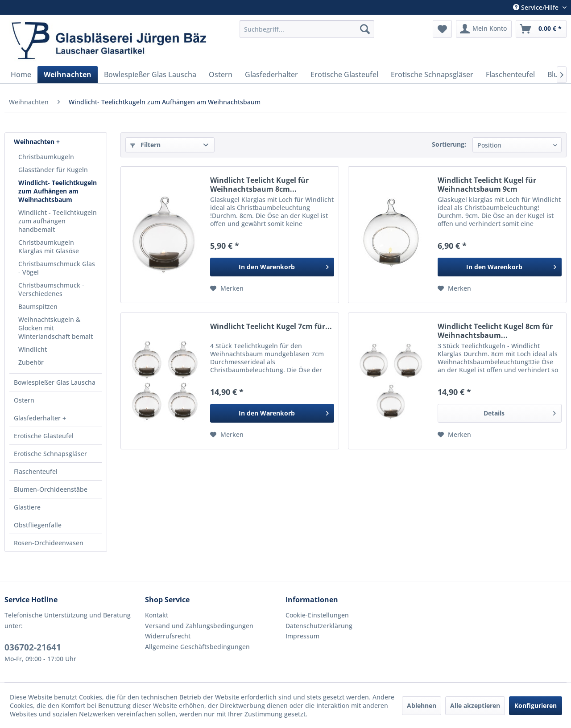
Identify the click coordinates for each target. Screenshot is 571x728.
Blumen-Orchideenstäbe (51, 489)
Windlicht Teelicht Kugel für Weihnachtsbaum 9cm (487, 185)
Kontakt (157, 615)
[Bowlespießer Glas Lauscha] (150, 74)
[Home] (21, 74)
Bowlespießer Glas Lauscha (55, 382)
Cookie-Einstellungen (317, 615)
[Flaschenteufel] (510, 74)
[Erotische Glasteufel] (344, 74)
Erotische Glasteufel (44, 436)
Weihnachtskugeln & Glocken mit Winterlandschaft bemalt (56, 328)
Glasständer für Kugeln (53, 170)
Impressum (302, 636)
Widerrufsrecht (168, 636)
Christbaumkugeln (46, 157)
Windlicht (33, 349)
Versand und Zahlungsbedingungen (199, 626)
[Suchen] (365, 29)
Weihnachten (35, 142)
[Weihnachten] (68, 74)
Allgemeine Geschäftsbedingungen (197, 647)
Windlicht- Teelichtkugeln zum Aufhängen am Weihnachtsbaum (58, 191)
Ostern (24, 400)
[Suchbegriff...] (307, 29)
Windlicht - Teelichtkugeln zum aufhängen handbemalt (58, 221)
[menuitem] (307, 29)
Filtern (145, 145)
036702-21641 (33, 647)
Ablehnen (422, 705)
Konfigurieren (536, 705)
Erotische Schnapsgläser (50, 454)
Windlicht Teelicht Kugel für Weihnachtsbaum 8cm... (259, 185)
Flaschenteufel (36, 471)
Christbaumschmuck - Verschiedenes (51, 289)
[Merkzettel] (442, 29)
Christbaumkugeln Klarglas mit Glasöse (49, 247)
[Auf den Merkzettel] (227, 288)
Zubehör (31, 362)
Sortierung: (449, 144)
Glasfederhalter (38, 418)
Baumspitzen (38, 306)
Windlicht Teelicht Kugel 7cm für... (271, 327)
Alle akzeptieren (475, 705)
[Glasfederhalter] (271, 74)
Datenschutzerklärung (319, 626)
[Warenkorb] (541, 29)
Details (520, 412)
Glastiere (27, 507)
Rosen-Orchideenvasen (49, 543)
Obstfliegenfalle (38, 525)
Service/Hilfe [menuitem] (537, 7)
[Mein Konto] (484, 29)
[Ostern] (221, 74)
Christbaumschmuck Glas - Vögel (57, 268)
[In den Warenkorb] (272, 267)
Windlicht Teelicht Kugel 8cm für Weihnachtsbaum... (495, 331)
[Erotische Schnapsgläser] (432, 74)
